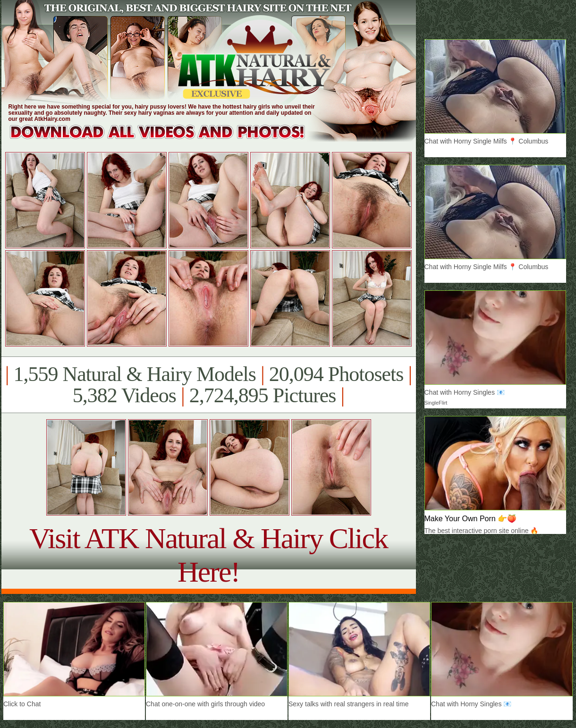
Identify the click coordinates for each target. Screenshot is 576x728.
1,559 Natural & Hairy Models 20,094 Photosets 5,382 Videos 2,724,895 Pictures (208, 385)
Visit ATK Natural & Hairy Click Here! (208, 555)
